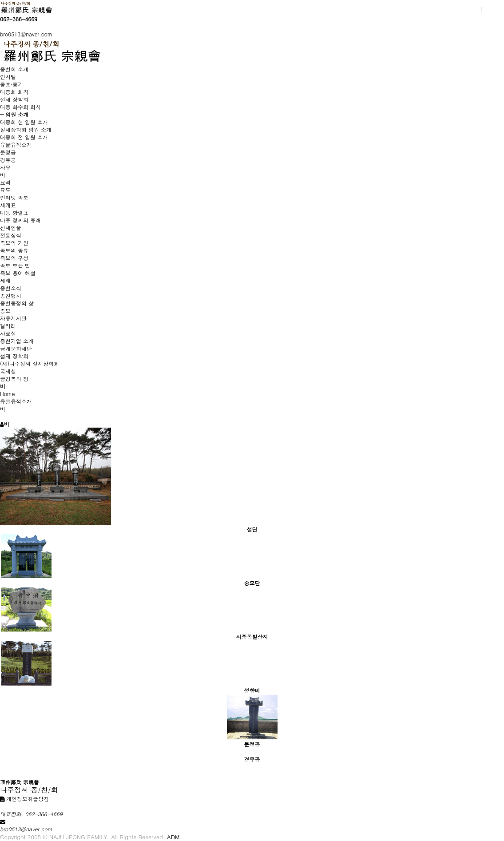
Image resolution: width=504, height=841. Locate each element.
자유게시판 (13, 318)
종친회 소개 (14, 69)
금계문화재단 (16, 348)
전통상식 (11, 235)
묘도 (5, 190)
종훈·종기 (12, 84)
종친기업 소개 (17, 341)
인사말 (8, 77)
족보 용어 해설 (18, 273)
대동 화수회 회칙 (20, 107)
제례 (5, 280)
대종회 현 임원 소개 (24, 122)
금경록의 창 (14, 379)
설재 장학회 (14, 99)
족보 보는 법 (15, 265)
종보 (5, 311)
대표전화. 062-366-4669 (31, 814)
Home (8, 394)
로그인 (494, 10)
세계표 (8, 205)
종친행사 (11, 296)
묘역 (5, 182)
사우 (5, 167)
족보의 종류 (14, 250)
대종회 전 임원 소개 (24, 137)
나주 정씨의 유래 (20, 220)
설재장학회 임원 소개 (26, 129)
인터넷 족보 (14, 197)
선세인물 (11, 228)
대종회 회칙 (14, 92)
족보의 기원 (14, 243)
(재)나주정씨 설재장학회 (30, 363)
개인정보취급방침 (24, 799)
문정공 (8, 152)
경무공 (8, 160)
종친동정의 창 (17, 303)
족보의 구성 (14, 258)
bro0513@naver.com (26, 34)
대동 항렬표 (14, 212)
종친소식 (11, 288)
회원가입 (466, 10)
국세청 (8, 371)
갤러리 (8, 326)
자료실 (8, 333)
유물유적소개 (16, 145)
